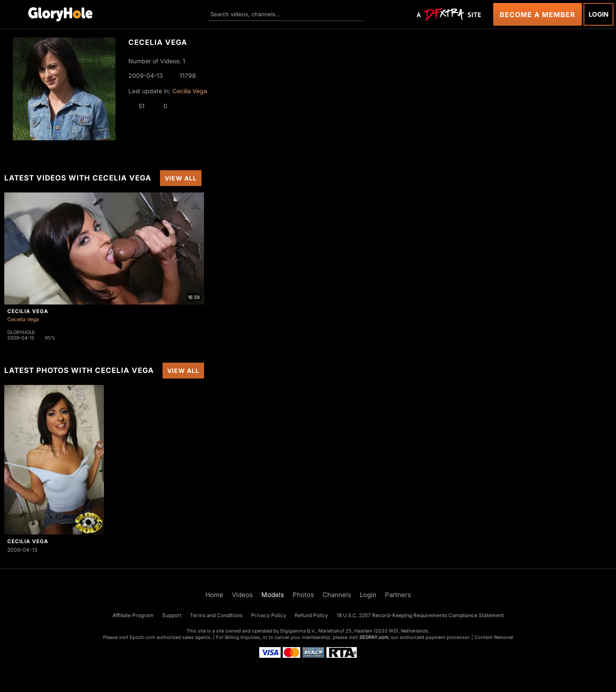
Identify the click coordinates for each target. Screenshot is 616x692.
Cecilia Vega (190, 91)
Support (172, 615)
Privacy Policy (269, 615)
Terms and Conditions (216, 615)
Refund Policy (311, 615)
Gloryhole (21, 332)
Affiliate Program (133, 615)
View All (181, 178)
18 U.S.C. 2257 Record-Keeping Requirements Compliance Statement (420, 615)
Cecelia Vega (23, 319)
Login (598, 14)
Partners (398, 595)
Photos (303, 595)
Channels (337, 595)
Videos (242, 595)
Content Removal (494, 637)
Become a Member (538, 15)
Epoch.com (142, 637)
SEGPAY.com (374, 637)
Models (273, 595)
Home (214, 595)
